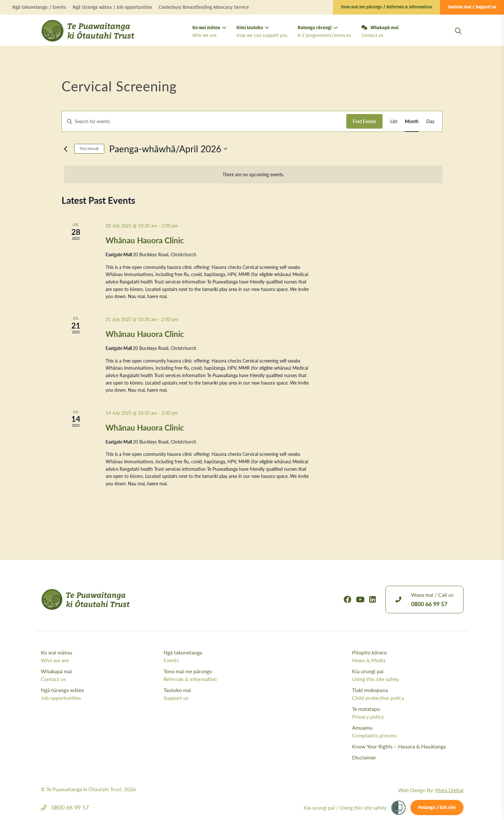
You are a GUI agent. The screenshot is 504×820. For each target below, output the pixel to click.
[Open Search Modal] (458, 39)
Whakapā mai (380, 32)
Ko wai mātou (209, 32)
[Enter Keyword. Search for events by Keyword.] (204, 121)
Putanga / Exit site (437, 808)
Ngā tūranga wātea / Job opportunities (112, 7)
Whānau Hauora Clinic (145, 240)
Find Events (364, 121)
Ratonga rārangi (324, 32)
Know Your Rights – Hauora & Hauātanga (399, 746)
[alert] (253, 174)
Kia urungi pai (408, 675)
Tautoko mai (223, 694)
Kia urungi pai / (345, 808)
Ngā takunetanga (223, 656)
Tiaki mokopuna (408, 694)
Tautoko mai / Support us (472, 7)
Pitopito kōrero (408, 656)
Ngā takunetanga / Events (39, 7)
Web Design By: (431, 790)
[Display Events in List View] (394, 121)
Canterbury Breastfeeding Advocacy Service (204, 7)
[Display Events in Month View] (412, 121)
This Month (89, 149)
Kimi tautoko (262, 32)
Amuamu (408, 732)
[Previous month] (65, 149)
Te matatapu (408, 713)
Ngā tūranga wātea (101, 694)
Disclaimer (364, 757)
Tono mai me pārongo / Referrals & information (386, 7)
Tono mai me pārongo (223, 675)
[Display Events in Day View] (430, 121)
